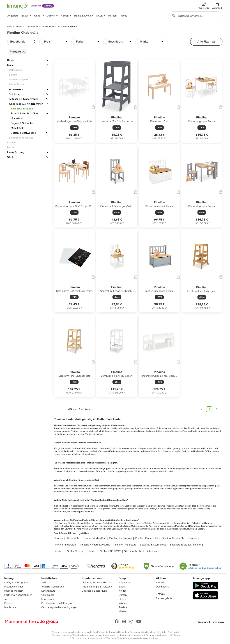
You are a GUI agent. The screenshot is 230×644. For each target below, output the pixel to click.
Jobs (7, 599)
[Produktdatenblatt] (74, 101)
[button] (217, 6)
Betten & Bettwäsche (23, 133)
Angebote (124, 583)
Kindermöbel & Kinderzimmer (26, 104)
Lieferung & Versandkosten (97, 583)
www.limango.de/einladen (167, 635)
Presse (8, 603)
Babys (11, 60)
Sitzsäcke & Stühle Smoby (68, 551)
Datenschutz (48, 591)
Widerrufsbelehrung (53, 587)
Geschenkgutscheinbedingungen (59, 607)
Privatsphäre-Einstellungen (57, 603)
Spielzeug (15, 94)
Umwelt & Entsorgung (94, 591)
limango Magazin (14, 591)
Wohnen (124, 603)
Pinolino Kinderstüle (94, 538)
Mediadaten (11, 607)
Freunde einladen (14, 587)
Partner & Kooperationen (18, 595)
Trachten (124, 607)
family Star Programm (17, 583)
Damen (123, 595)
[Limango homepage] (17, 6)
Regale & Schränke (22, 123)
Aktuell (160, 583)
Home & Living (16, 152)
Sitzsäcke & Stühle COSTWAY (104, 551)
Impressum (48, 599)
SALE (10, 157)
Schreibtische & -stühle (24, 113)
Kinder (11, 65)
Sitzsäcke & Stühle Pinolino (185, 545)
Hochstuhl (17, 118)
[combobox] (195, 16)
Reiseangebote (164, 598)
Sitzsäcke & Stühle (22, 109)
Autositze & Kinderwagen (24, 99)
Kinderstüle (73, 538)
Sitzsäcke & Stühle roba (153, 545)
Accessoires (16, 89)
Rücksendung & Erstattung (97, 587)
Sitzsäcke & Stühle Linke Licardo (142, 551)
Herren (123, 599)
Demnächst (162, 587)
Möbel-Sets (18, 128)
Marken (123, 611)
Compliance (48, 595)
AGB (44, 583)
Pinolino (58, 538)
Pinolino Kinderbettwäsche (95, 545)
